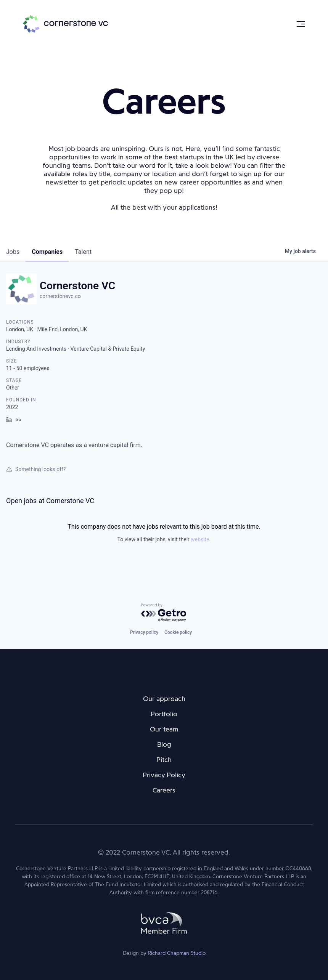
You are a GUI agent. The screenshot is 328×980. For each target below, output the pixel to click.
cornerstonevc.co (60, 296)
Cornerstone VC (65, 24)
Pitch (164, 760)
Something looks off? (36, 469)
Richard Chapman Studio (177, 953)
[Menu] (301, 24)
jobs (13, 252)
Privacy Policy (164, 775)
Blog (164, 744)
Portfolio (164, 714)
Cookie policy (178, 632)
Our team (164, 729)
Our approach (164, 699)
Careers (164, 790)
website (200, 539)
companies (47, 252)
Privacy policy (144, 632)
